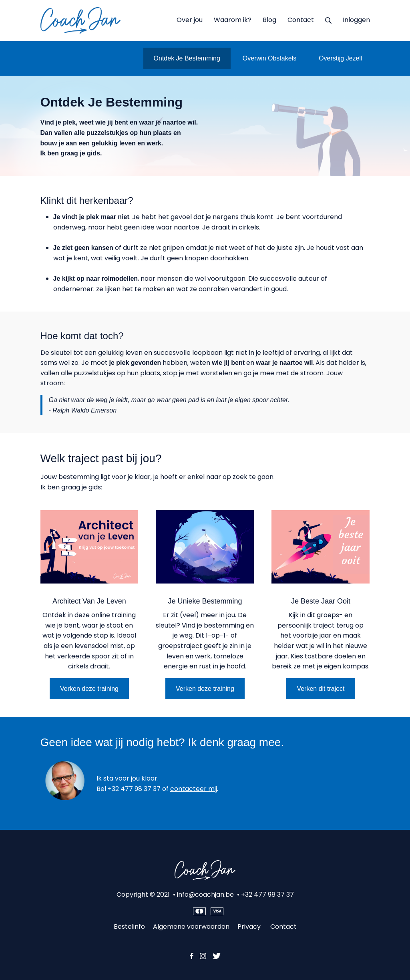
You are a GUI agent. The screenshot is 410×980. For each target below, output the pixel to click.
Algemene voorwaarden (191, 927)
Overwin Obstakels (269, 58)
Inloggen (356, 20)
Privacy (250, 927)
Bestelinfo (129, 927)
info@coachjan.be (205, 894)
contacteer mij (194, 789)
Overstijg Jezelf (341, 58)
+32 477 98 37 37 (134, 789)
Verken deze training (89, 689)
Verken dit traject (321, 689)
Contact (283, 927)
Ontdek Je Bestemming (187, 58)
